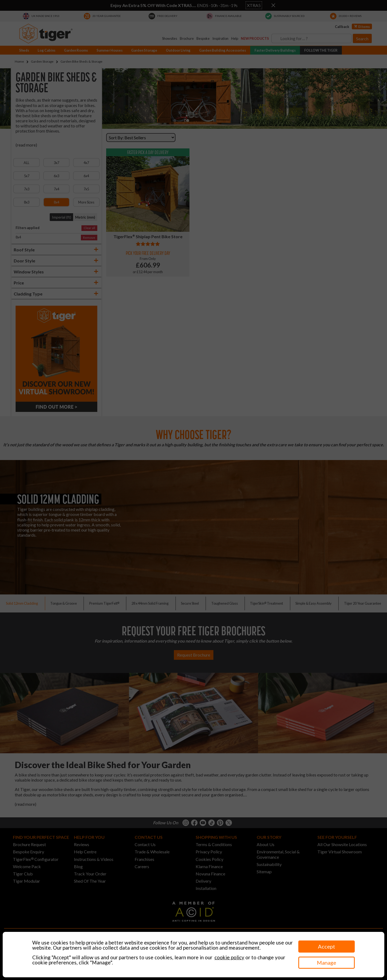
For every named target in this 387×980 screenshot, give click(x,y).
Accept (327, 946)
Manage (327, 963)
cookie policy (229, 957)
